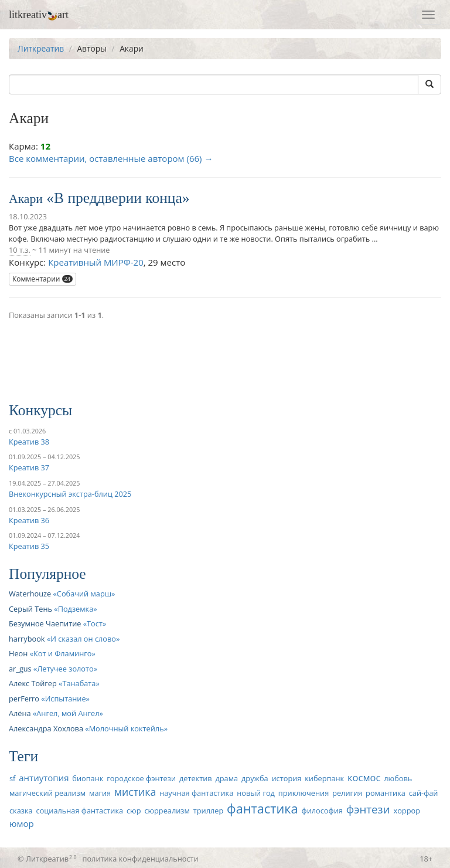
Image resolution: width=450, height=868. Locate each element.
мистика (135, 792)
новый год (256, 793)
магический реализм (47, 793)
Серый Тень (30, 609)
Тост (95, 623)
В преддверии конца (118, 198)
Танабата (79, 683)
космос (364, 777)
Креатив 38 (29, 442)
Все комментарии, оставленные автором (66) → (111, 158)
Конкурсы (40, 410)
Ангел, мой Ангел (68, 713)
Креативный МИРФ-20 (96, 262)
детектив (196, 778)
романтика (386, 793)
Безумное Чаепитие (45, 623)
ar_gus (20, 669)
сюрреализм (167, 811)
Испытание (66, 699)
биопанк (88, 778)
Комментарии (42, 279)
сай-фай (424, 793)
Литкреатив (41, 48)
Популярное (47, 574)
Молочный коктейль (127, 728)
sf (12, 778)
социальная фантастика (80, 811)
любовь (398, 778)
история (287, 778)
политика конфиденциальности (141, 859)
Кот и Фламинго (62, 653)
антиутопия (44, 778)
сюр (134, 811)
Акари (26, 199)
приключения (304, 793)
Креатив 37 (29, 467)
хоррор (407, 811)
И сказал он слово (83, 639)
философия (322, 811)
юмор (22, 823)
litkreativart (39, 15)
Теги (23, 756)
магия (100, 793)
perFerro (24, 699)
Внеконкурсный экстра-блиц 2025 (70, 494)
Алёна (20, 713)
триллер (208, 811)
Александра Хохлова (46, 728)
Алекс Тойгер (33, 683)
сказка (21, 811)
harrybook (27, 639)
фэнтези (368, 809)
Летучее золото (65, 669)
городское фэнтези (141, 778)
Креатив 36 (29, 520)
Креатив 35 (29, 546)
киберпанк (324, 778)
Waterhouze (30, 594)
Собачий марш (84, 594)
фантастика (262, 808)
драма (226, 778)
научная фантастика (196, 793)
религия (347, 793)
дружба (255, 778)
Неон (18, 653)
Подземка (76, 609)
